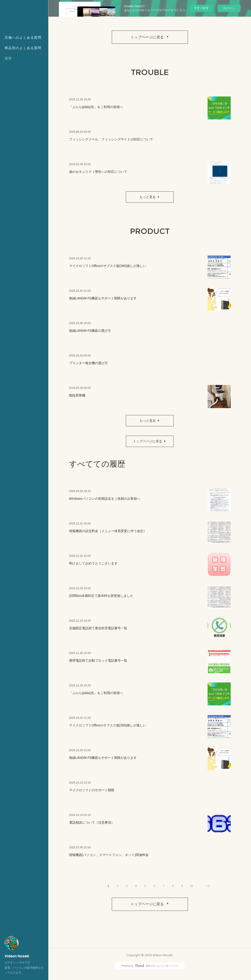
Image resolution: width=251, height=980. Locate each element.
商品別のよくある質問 (23, 48)
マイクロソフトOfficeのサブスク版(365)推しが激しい (108, 269)
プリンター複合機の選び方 (88, 366)
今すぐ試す (201, 8)
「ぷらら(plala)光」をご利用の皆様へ (96, 110)
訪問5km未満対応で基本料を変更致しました (101, 599)
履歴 (8, 58)
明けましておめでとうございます (93, 566)
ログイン (229, 8)
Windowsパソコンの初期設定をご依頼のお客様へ (105, 502)
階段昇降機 (77, 398)
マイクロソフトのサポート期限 (92, 793)
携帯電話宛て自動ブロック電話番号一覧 (98, 664)
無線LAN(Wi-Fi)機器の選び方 (90, 334)
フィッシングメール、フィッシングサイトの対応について (111, 142)
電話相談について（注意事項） (92, 825)
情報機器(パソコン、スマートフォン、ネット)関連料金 (109, 858)
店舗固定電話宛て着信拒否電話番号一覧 (98, 631)
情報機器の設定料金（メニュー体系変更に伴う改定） (108, 534)
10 (191, 889)
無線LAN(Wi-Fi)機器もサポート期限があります (103, 301)
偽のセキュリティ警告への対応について (98, 175)
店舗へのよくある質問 (23, 37)
